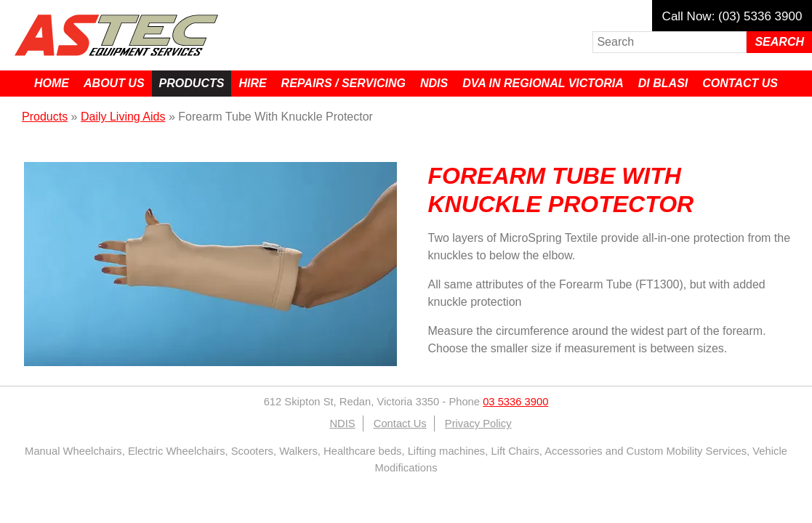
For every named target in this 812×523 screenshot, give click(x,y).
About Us (114, 83)
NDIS (434, 83)
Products (192, 83)
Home (52, 83)
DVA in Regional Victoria (543, 83)
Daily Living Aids (123, 117)
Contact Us (740, 83)
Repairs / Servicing (343, 83)
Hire (252, 83)
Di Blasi (663, 83)
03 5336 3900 (515, 402)
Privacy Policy (478, 423)
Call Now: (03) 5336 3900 (732, 16)
